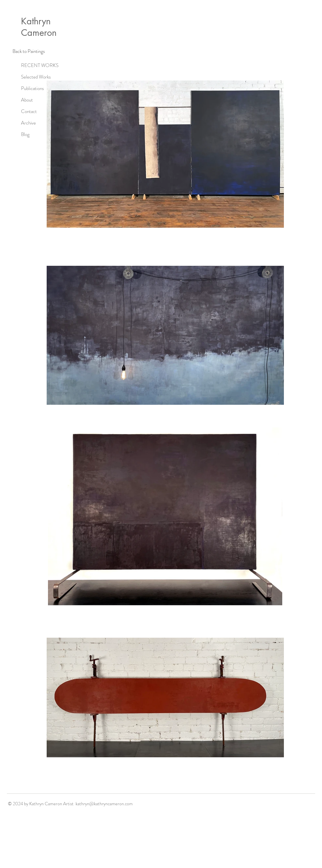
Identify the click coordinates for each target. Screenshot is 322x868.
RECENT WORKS (38, 65)
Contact (29, 111)
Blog (25, 134)
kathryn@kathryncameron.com (104, 804)
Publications (33, 88)
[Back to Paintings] (29, 51)
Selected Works (36, 77)
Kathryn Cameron (39, 27)
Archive (28, 123)
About (27, 100)
